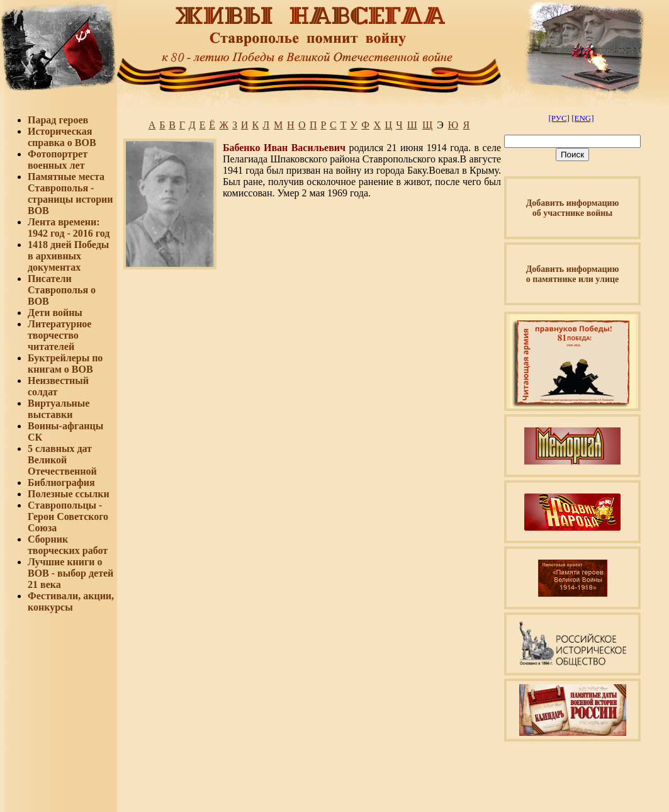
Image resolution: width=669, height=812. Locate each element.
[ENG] (582, 118)
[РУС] (559, 118)
